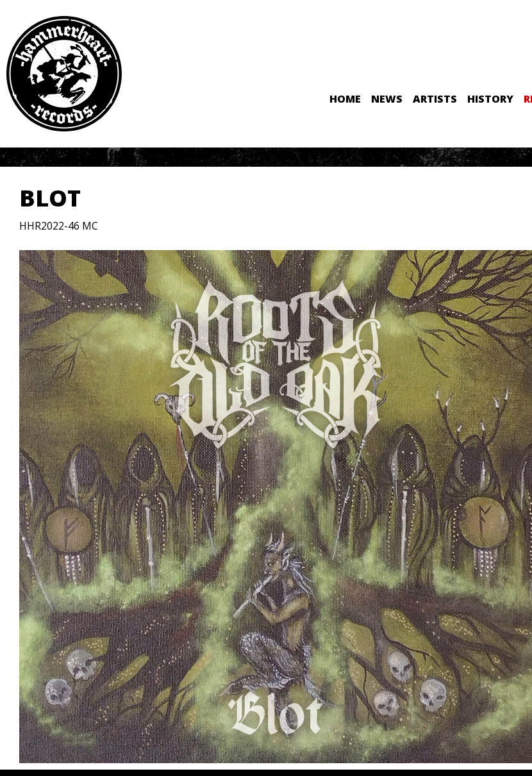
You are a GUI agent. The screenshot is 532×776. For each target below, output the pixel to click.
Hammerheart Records (64, 74)
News (387, 99)
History (490, 99)
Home (345, 99)
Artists (435, 99)
